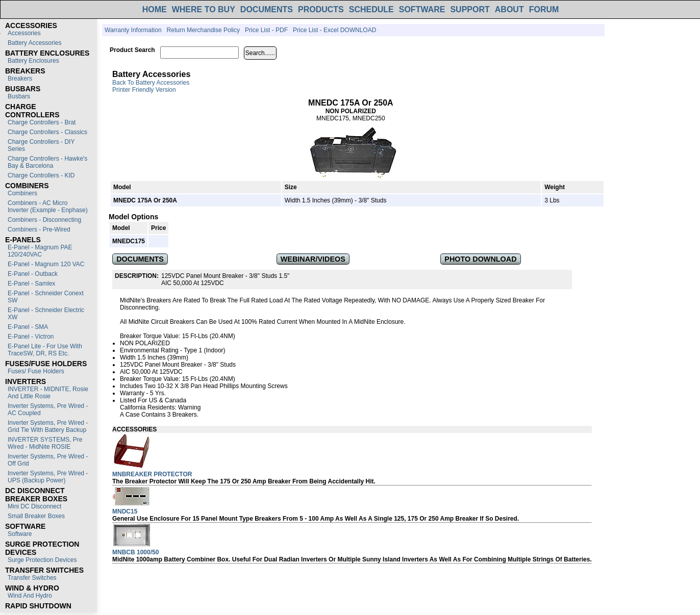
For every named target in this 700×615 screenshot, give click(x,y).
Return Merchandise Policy (203, 30)
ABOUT (509, 9)
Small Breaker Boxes (36, 516)
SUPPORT (470, 9)
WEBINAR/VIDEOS (313, 259)
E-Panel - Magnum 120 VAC (46, 264)
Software (20, 534)
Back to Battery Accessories (151, 83)
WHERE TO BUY (204, 9)
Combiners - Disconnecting (44, 220)
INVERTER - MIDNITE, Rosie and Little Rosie (48, 393)
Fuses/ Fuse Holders (36, 371)
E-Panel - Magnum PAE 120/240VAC (40, 251)
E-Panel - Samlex (31, 284)
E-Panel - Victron (31, 337)
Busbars (19, 96)
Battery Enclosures (33, 61)
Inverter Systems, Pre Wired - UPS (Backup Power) (48, 477)
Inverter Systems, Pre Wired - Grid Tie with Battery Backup (48, 426)
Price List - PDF (266, 30)
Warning (189, 407)
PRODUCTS (321, 9)
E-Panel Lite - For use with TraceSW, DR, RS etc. (45, 350)
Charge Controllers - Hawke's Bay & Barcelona (47, 162)
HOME (155, 9)
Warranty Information (133, 30)
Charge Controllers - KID (41, 175)
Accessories (24, 33)
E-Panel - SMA (28, 327)
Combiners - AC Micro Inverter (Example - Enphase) (48, 207)
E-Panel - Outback (33, 274)
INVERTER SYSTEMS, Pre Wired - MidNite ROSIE (45, 443)
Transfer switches (32, 578)
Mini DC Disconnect (34, 506)
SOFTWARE (422, 9)
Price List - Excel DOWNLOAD (334, 30)
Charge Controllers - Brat (42, 122)
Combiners (22, 193)
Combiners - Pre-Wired (39, 229)
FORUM (544, 9)
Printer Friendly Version (144, 90)
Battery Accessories (34, 43)
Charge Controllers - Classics (47, 132)
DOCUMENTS (267, 9)
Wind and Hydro (30, 596)
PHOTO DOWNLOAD (480, 259)
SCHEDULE (371, 9)
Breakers (20, 79)
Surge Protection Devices (42, 560)
